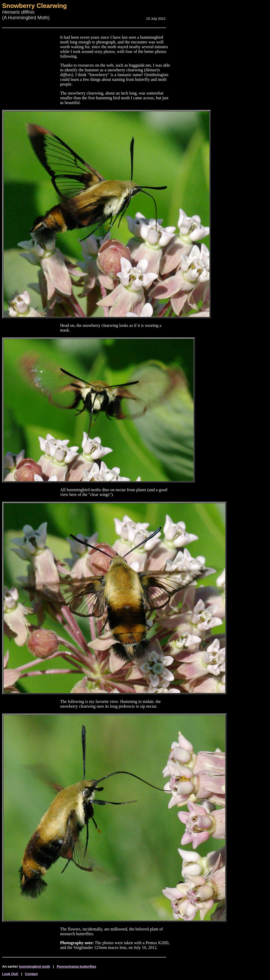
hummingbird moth (35, 966)
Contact (31, 974)
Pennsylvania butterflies (76, 966)
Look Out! (10, 974)
